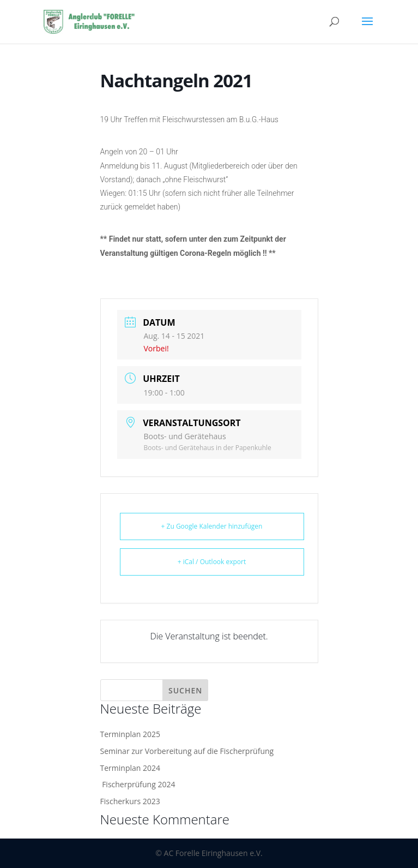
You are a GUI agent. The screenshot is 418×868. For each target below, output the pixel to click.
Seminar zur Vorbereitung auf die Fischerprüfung (187, 751)
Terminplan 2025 (131, 734)
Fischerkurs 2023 (130, 801)
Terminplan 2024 (131, 768)
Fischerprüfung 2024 (138, 784)
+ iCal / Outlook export (212, 562)
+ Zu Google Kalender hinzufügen (212, 526)
